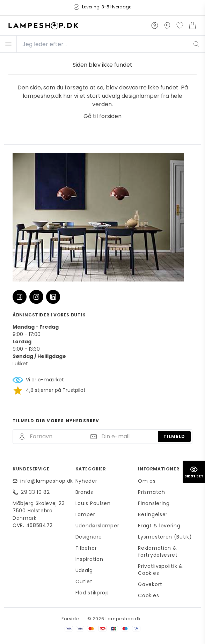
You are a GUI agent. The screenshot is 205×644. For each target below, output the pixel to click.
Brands (84, 492)
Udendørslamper (97, 526)
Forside (70, 619)
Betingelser (153, 514)
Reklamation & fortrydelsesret (158, 551)
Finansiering (154, 503)
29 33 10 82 (35, 492)
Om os (147, 481)
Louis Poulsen (93, 503)
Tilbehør (86, 548)
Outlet (84, 581)
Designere (89, 537)
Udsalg (84, 570)
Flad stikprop (92, 593)
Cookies (148, 595)
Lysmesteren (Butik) (165, 537)
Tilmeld (174, 436)
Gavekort (150, 584)
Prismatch (151, 492)
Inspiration (89, 559)
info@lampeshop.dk (44, 481)
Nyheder (86, 481)
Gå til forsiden (102, 116)
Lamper (85, 514)
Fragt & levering (159, 526)
